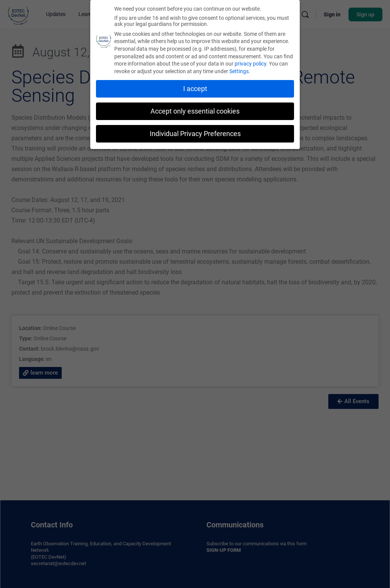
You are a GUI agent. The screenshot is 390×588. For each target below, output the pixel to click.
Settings (239, 70)
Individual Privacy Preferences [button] (195, 132)
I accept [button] (195, 87)
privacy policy (250, 62)
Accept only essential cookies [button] (195, 110)
